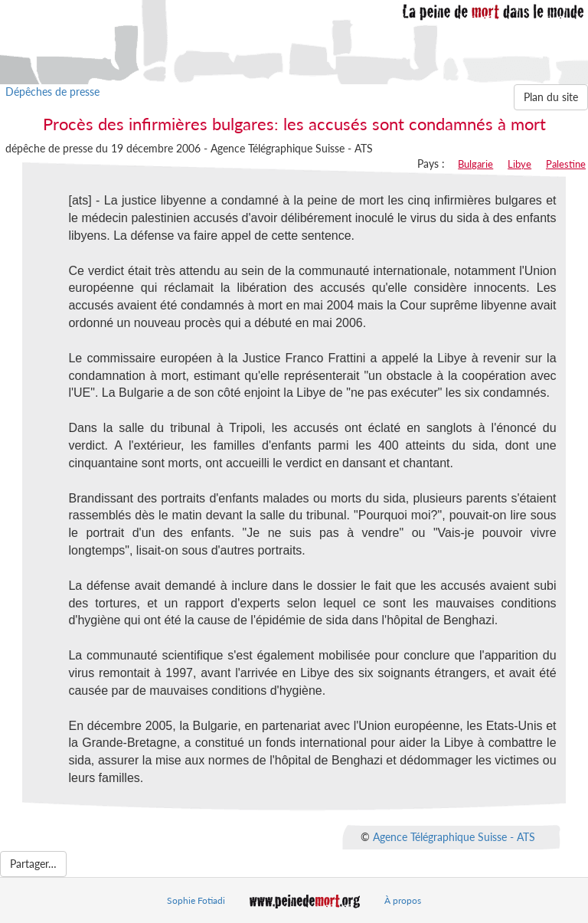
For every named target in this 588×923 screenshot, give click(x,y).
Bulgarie (475, 164)
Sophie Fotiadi (196, 900)
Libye (519, 164)
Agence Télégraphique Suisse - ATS (454, 836)
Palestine (566, 164)
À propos (403, 900)
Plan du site (551, 97)
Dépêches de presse (52, 92)
